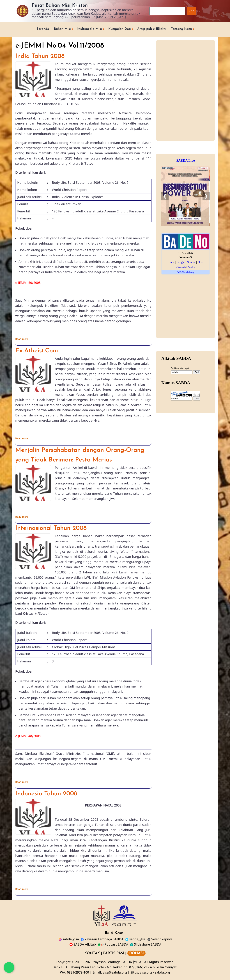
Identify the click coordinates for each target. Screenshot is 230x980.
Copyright (63, 962)
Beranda (43, 29)
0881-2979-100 (78, 972)
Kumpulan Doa (120, 29)
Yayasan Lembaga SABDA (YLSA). (118, 962)
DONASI (136, 953)
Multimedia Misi (90, 29)
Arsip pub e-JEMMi (152, 29)
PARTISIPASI (114, 953)
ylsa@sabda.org (115, 972)
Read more (22, 339)
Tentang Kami (181, 29)
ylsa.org (146, 972)
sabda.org (162, 972)
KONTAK (92, 953)
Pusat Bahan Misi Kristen (60, 5)
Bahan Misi (62, 29)
